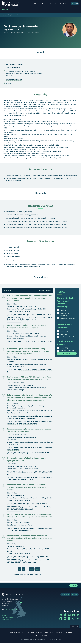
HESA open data (65, 264)
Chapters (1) (64, 310)
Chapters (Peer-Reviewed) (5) (65, 314)
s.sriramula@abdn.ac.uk (15, 64)
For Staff (74, 595)
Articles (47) (64, 348)
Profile (17, 15)
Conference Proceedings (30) (68, 319)
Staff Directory (7, 621)
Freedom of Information (41, 636)
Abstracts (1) (64, 331)
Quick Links (65, 4)
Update (73, 586)
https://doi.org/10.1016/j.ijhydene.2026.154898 (34, 315)
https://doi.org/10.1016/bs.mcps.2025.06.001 (34, 453)
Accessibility (39, 633)
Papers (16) (63, 334)
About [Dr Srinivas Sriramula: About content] (40, 52)
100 (28, 575)
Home (4, 15)
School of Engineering (14, 80)
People (5, 10)
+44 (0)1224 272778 (13, 68)
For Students (64, 595)
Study (37, 4)
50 (25, 575)
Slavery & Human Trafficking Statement (61, 633)
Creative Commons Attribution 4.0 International (22, 267)
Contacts (5, 614)
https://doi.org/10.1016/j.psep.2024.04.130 (33, 504)
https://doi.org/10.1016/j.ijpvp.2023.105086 (33, 557)
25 (22, 575)
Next (33, 569)
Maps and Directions (8, 618)
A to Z (4, 616)
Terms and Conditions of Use (17, 633)
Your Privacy (30, 633)
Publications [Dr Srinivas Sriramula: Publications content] (40, 277)
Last (38, 569)
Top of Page (74, 627)
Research (54, 4)
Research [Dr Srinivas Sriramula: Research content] (41, 193)
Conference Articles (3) (67, 351)
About (45, 4)
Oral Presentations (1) (67, 337)
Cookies (46, 633)
